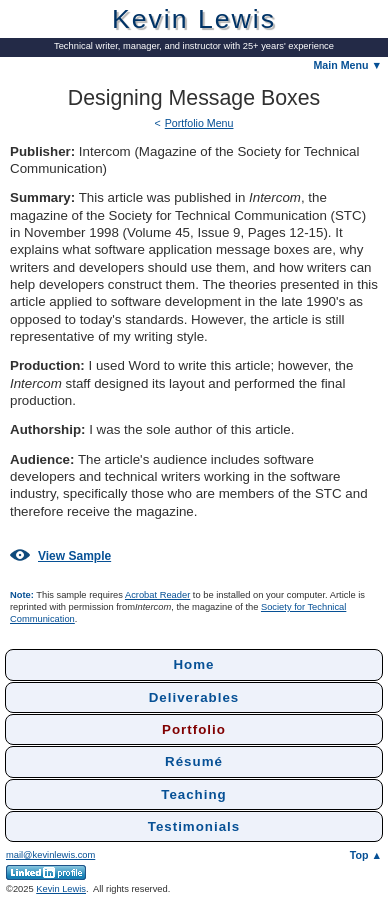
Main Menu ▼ (347, 65)
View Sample (60, 556)
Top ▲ (366, 855)
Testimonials (194, 826)
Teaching (194, 794)
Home (193, 664)
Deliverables (194, 697)
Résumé (194, 761)
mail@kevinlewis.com (50, 855)
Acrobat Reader (157, 595)
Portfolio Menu (199, 123)
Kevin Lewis (61, 889)
